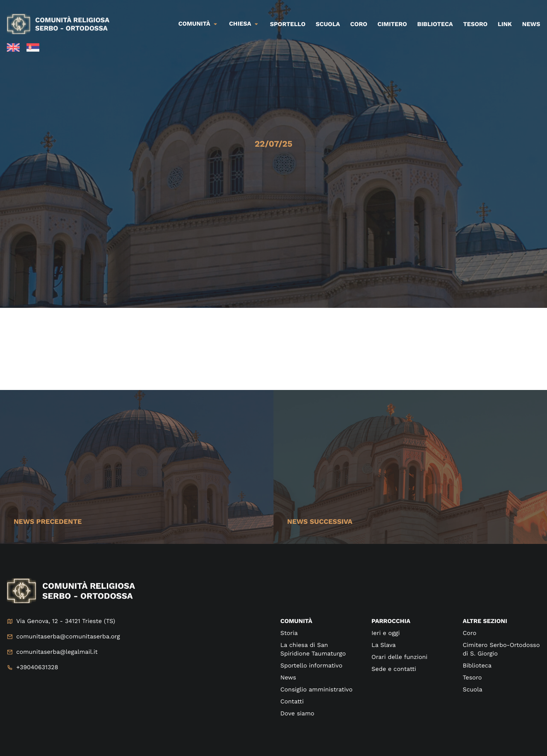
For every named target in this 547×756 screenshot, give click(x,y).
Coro (359, 24)
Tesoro (475, 24)
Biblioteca (435, 24)
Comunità (194, 24)
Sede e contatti (394, 669)
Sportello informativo (311, 666)
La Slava (384, 645)
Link (505, 24)
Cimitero (392, 24)
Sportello (288, 24)
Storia (289, 633)
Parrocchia (391, 621)
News (531, 24)
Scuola (328, 24)
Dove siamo (297, 714)
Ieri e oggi (385, 633)
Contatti (292, 702)
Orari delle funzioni (399, 657)
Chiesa (240, 24)
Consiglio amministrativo (316, 690)
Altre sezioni (485, 621)
